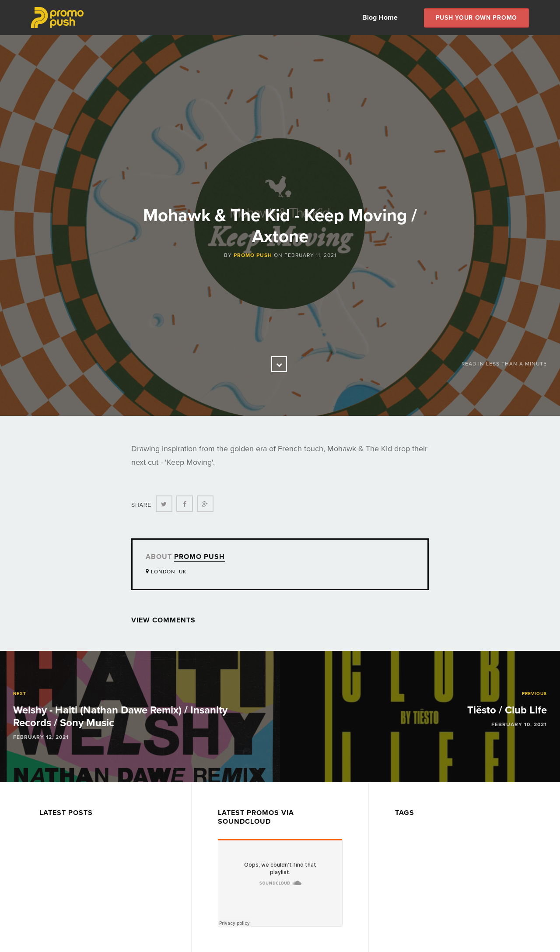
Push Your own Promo (476, 18)
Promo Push (253, 255)
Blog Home (380, 18)
